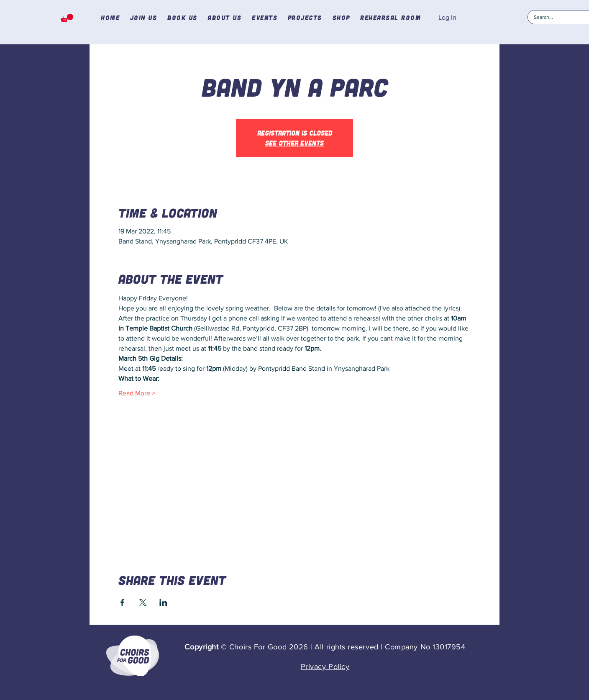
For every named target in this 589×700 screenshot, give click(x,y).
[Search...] (558, 17)
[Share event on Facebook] (122, 603)
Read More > (137, 393)
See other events (294, 143)
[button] (67, 18)
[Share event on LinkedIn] (163, 603)
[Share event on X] (143, 603)
